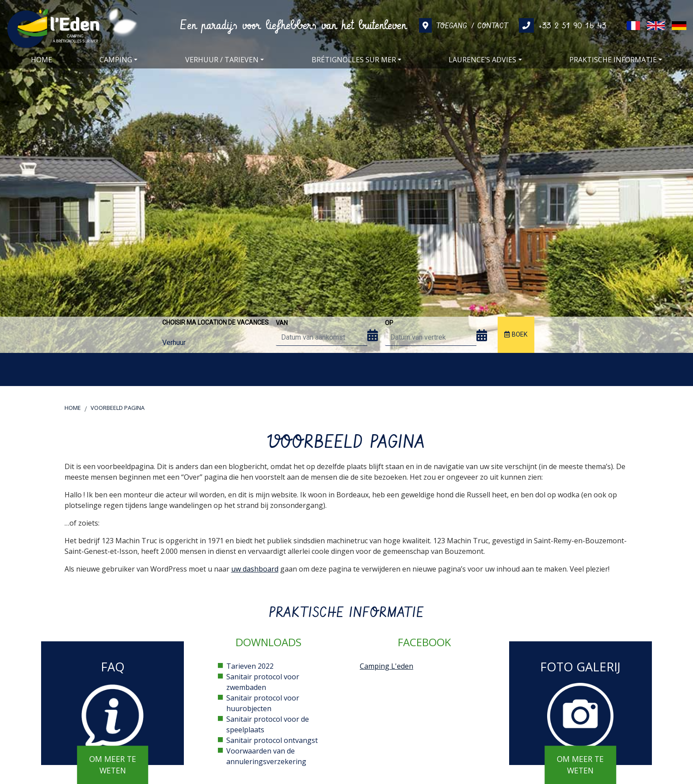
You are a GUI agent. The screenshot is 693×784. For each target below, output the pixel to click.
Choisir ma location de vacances (215, 322)
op (389, 323)
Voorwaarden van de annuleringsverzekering (266, 756)
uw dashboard (255, 569)
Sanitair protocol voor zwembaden (263, 682)
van (282, 323)
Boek (516, 335)
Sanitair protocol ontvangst (272, 740)
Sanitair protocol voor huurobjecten (263, 703)
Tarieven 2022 (250, 666)
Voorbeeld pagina (118, 408)
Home (73, 408)
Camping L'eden (386, 666)
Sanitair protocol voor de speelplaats (268, 724)
